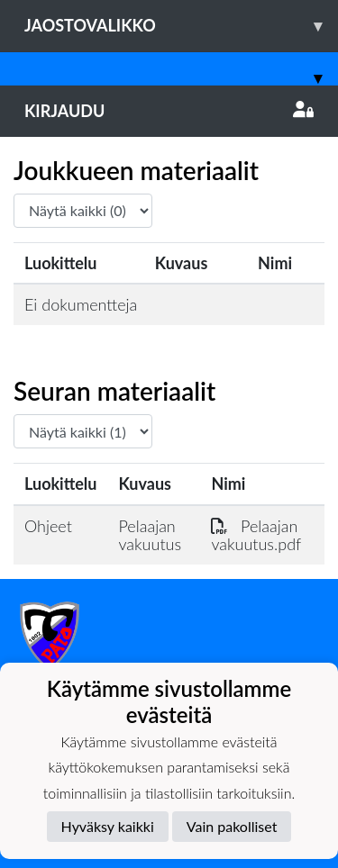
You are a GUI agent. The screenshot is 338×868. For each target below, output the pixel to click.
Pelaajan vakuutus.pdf (256, 535)
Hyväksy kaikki (108, 826)
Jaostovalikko (181, 26)
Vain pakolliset (232, 826)
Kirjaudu (169, 111)
